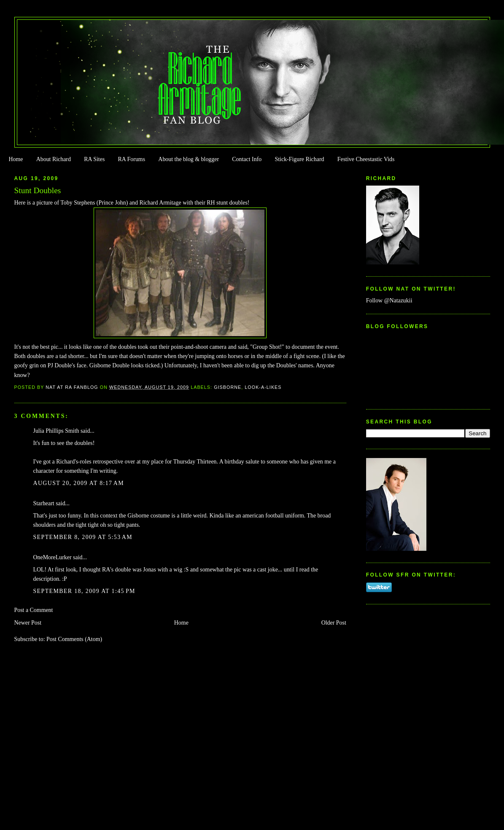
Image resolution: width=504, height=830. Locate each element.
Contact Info (247, 159)
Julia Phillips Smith (56, 431)
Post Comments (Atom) (74, 639)
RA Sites (94, 159)
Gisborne (228, 387)
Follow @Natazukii (389, 300)
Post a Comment (34, 610)
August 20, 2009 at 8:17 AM (79, 483)
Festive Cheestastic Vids (366, 159)
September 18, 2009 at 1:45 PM (84, 591)
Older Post (334, 623)
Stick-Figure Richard (299, 159)
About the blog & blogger (189, 159)
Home (16, 159)
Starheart (44, 503)
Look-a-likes (263, 387)
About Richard (54, 159)
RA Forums (132, 159)
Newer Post (28, 623)
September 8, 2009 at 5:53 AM (83, 537)
